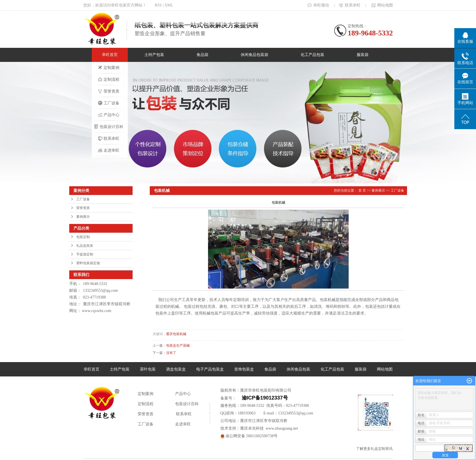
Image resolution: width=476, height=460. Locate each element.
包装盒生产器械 (178, 345)
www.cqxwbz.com (97, 311)
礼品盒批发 (85, 246)
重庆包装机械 (176, 334)
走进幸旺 (109, 150)
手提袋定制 (85, 254)
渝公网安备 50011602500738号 (249, 436)
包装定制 (83, 237)
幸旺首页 (110, 55)
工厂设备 (109, 103)
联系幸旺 (350, 5)
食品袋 (202, 55)
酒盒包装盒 (176, 369)
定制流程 (109, 79)
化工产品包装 (312, 55)
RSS (158, 5)
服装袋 (363, 55)
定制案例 (109, 68)
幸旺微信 (318, 5)
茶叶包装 (148, 369)
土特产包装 (154, 55)
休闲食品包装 (298, 369)
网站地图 (382, 5)
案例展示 (83, 217)
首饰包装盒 (244, 369)
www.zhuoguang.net (282, 428)
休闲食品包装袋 (254, 55)
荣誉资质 (109, 91)
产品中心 (109, 115)
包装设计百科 (109, 127)
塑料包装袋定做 (88, 263)
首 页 (362, 190)
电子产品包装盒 (210, 369)
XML (169, 5)
